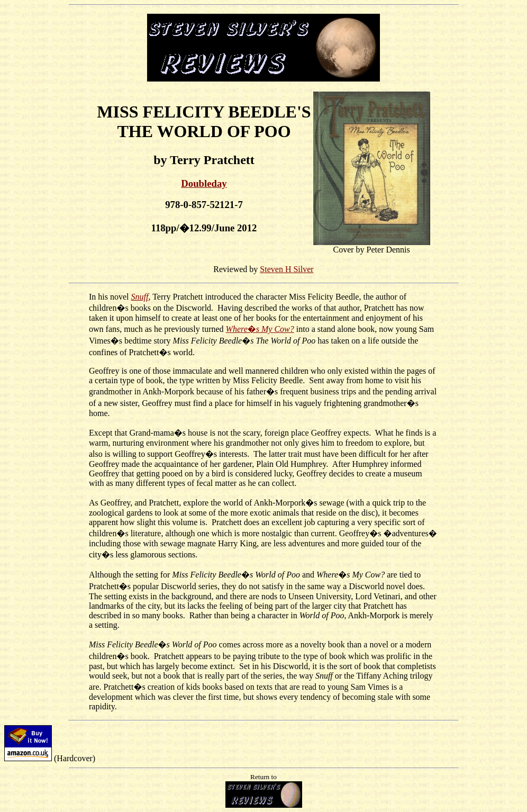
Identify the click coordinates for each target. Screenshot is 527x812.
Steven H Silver (287, 269)
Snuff (140, 297)
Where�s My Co (255, 329)
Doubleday (204, 183)
